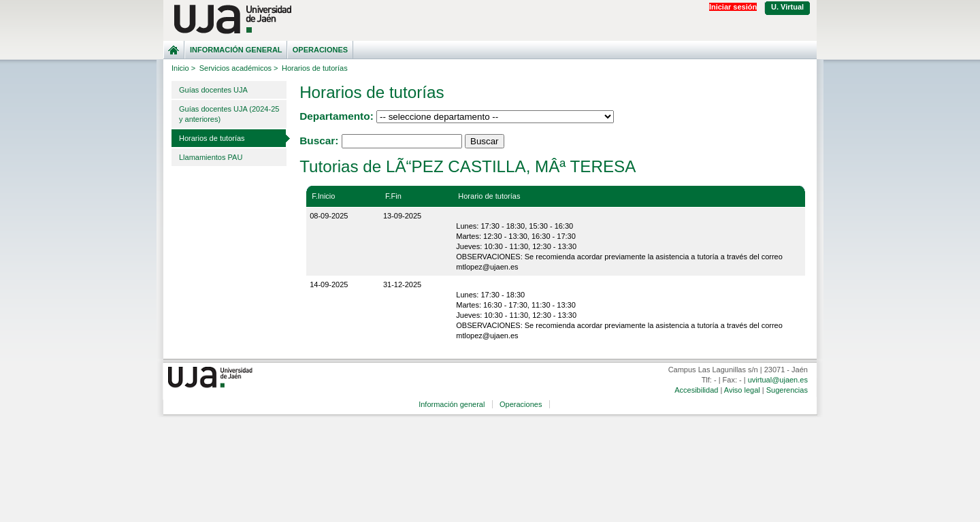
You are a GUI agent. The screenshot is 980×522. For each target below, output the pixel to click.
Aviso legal (742, 390)
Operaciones (320, 50)
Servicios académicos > (239, 68)
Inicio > (183, 68)
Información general (236, 50)
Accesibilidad (696, 390)
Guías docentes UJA (213, 90)
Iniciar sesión (733, 7)
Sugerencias (787, 390)
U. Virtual (787, 7)
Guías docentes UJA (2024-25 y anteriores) (229, 114)
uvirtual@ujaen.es (778, 380)
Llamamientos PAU (211, 157)
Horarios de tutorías (212, 138)
